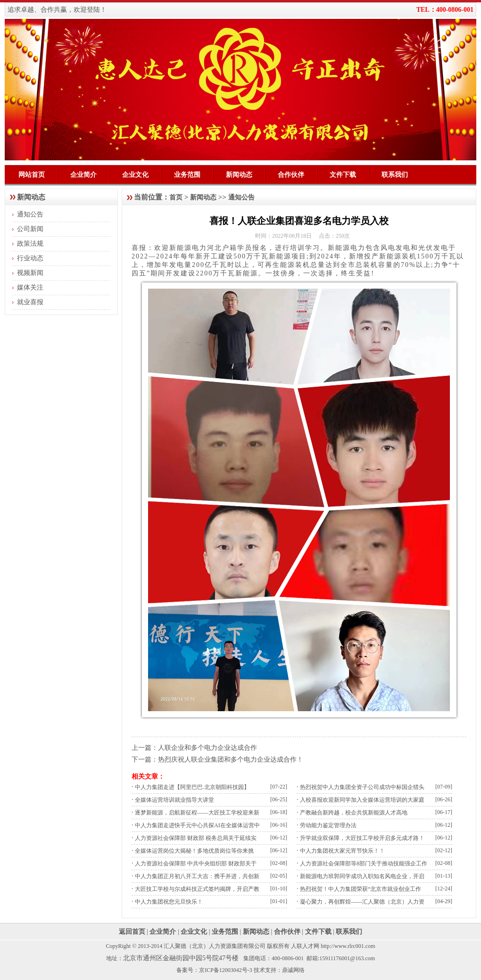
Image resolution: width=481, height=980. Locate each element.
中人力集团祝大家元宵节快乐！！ (342, 851)
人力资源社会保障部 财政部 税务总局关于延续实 (196, 838)
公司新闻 (30, 229)
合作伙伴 (291, 174)
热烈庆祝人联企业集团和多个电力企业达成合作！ (231, 760)
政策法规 (30, 244)
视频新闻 (30, 273)
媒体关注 (30, 287)
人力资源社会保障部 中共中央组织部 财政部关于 (196, 864)
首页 (176, 197)
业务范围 (187, 174)
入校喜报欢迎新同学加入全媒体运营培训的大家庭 (362, 800)
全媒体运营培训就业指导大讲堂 (174, 800)
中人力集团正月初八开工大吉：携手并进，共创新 (197, 876)
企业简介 (83, 174)
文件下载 (343, 174)
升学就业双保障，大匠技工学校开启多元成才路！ (362, 838)
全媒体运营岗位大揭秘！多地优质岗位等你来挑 (194, 851)
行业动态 (30, 258)
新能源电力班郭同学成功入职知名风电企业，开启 (362, 876)
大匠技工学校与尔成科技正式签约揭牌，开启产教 (197, 889)
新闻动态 (239, 174)
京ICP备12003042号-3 (226, 970)
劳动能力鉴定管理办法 (328, 825)
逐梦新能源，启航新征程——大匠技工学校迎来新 (197, 813)
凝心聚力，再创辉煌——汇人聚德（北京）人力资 (362, 902)
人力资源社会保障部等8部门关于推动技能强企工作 (364, 864)
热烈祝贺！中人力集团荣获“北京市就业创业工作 (361, 889)
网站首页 (32, 174)
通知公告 (30, 214)
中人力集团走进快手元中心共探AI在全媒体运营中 (197, 825)
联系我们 (395, 174)
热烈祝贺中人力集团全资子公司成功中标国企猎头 (362, 787)
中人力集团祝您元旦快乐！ (169, 902)
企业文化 (135, 174)
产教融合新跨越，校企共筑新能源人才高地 (354, 813)
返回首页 (132, 932)
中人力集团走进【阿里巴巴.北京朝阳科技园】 (192, 787)
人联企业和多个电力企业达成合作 (207, 748)
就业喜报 (30, 302)
